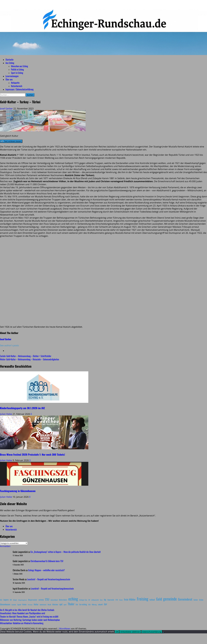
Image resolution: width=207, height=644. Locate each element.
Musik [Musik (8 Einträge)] (49, 604)
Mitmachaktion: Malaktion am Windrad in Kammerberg (22, 623)
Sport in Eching (17, 73)
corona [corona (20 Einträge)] (41, 600)
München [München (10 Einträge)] (55, 604)
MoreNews (65, 629)
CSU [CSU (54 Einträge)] (47, 599)
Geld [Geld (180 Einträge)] (159, 599)
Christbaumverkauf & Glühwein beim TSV (47, 561)
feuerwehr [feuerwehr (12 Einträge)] (111, 600)
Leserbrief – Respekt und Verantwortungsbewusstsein (49, 579)
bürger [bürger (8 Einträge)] (15, 600)
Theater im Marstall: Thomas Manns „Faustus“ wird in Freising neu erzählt (29, 617)
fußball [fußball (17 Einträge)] (152, 600)
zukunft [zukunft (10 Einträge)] (100, 604)
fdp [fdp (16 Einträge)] (105, 600)
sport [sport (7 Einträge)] (65, 605)
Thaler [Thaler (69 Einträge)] (71, 604)
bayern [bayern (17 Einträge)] (6, 600)
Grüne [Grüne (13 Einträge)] (201, 600)
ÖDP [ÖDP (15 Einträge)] (105, 604)
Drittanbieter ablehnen (130, 632)
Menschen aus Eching (20, 66)
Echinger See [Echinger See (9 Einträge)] (83, 600)
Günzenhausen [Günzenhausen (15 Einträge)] (5, 604)
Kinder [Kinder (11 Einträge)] (24, 604)
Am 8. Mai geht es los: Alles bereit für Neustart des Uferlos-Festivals (27, 610)
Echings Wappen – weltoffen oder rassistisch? (46, 570)
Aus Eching (10, 63)
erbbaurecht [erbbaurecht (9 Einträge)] (95, 600)
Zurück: (26, 356)
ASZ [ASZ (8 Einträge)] (1, 600)
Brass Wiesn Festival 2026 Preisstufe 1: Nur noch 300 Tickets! (32, 454)
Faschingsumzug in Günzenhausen (18, 491)
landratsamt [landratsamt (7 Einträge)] (43, 605)
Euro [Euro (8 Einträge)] (101, 600)
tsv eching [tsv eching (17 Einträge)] (83, 604)
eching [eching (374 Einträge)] (73, 599)
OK (117, 632)
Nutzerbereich (17, 86)
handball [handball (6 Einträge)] (14, 605)
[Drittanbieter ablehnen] (163, 632)
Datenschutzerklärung (152, 632)
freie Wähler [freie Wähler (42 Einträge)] (130, 599)
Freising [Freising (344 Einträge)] (143, 599)
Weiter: (30, 359)
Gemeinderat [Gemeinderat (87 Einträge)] (185, 599)
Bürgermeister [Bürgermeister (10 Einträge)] (33, 600)
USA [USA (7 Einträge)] (89, 605)
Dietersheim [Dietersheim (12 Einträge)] (63, 600)
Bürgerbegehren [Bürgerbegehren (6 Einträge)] (22, 600)
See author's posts (9, 345)
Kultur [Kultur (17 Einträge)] (36, 604)
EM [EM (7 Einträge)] (89, 600)
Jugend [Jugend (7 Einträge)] (19, 605)
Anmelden (5, 546)
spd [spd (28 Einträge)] (61, 604)
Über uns (9, 79)
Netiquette (15, 83)
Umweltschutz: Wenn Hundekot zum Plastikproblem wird (22, 613)
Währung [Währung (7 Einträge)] (94, 605)
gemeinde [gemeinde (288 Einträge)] (170, 599)
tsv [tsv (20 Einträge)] (77, 604)
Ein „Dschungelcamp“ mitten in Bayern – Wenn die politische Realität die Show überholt (66, 552)
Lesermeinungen (12, 76)
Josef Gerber (7, 109)
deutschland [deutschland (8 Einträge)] (54, 600)
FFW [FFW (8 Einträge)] (117, 600)
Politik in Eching (17, 70)
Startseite (9, 60)
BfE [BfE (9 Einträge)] (11, 600)
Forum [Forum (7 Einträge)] (121, 600)
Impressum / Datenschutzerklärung (20, 89)
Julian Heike (6, 414)
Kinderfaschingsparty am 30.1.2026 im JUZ (22, 408)
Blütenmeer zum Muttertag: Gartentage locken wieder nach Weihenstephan (30, 620)
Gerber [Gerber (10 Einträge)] (196, 600)
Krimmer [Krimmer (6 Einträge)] (30, 605)
